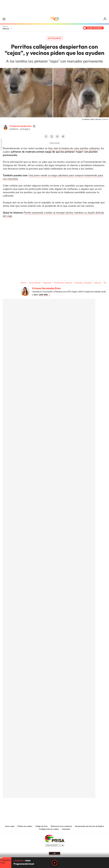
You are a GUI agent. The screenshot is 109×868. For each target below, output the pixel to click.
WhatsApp (57, 136)
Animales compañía (83, 283)
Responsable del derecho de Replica (90, 826)
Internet (97, 283)
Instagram (52, 807)
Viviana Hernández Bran (20, 126)
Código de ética (41, 826)
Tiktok (40, 807)
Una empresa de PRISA (55, 838)
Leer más (43, 295)
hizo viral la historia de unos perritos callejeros (74, 148)
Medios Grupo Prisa (55, 845)
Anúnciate (66, 829)
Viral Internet (35, 283)
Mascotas (47, 283)
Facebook (46, 136)
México (6, 29)
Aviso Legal (10, 826)
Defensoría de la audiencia (61, 826)
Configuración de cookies (49, 829)
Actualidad (55, 38)
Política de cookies (25, 826)
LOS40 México (55, 19)
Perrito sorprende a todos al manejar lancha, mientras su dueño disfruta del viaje (53, 214)
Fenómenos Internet (63, 283)
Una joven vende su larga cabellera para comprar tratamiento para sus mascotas (53, 177)
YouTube (46, 807)
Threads (69, 807)
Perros (24, 283)
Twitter (52, 136)
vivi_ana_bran (34, 126)
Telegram (63, 136)
